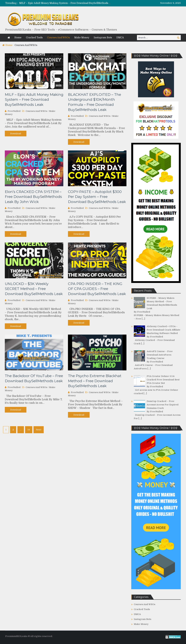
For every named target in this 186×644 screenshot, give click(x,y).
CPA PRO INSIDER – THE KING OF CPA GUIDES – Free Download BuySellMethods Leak (97, 289)
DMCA (120, 38)
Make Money (82, 38)
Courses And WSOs (58, 38)
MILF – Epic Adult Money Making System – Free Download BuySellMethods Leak (67, 3)
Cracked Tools (34, 38)
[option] (65, 3)
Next (39, 430)
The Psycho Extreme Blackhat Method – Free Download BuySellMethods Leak (95, 381)
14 (29, 430)
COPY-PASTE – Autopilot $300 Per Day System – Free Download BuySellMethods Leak (97, 197)
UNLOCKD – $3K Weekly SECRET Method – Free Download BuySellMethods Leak (34, 289)
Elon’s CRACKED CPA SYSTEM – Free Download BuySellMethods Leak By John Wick (33, 197)
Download (16, 134)
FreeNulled (14, 111)
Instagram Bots (103, 38)
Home (18, 38)
